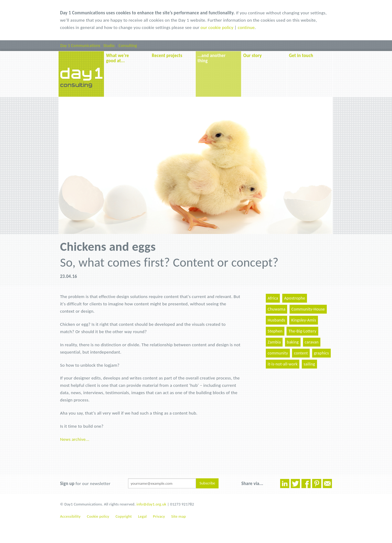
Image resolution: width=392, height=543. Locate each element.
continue (246, 27)
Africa (273, 298)
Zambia (274, 342)
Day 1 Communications (80, 46)
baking (293, 342)
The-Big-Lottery (302, 331)
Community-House (308, 309)
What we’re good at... (118, 58)
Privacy (159, 516)
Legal (142, 516)
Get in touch (301, 56)
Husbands (276, 320)
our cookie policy (217, 27)
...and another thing (212, 58)
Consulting (128, 46)
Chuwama (276, 309)
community (278, 353)
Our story (253, 56)
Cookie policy (98, 516)
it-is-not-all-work (283, 364)
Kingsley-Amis (304, 320)
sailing (309, 364)
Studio (109, 46)
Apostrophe (295, 298)
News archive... (75, 439)
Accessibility (70, 516)
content (301, 353)
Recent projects (167, 56)
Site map (179, 516)
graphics (321, 353)
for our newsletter (85, 484)
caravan (312, 342)
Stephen (275, 331)
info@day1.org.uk (151, 504)
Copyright (124, 516)
